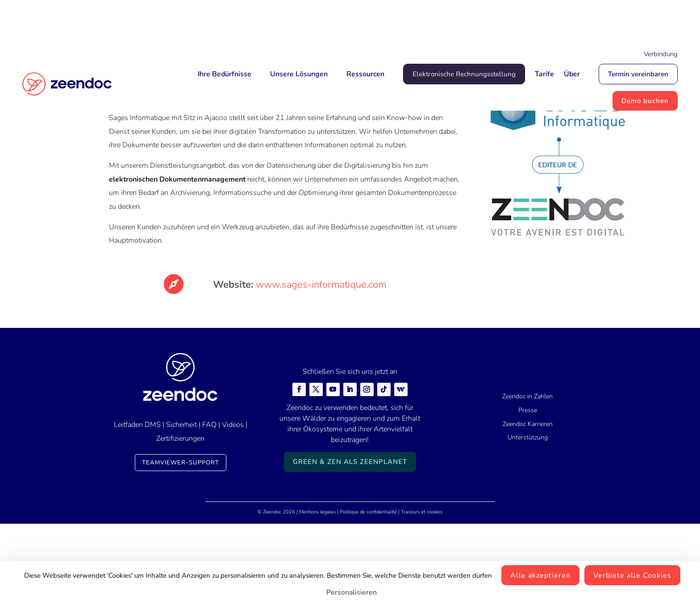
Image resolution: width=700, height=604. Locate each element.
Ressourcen (365, 74)
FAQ (209, 505)
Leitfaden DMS (137, 505)
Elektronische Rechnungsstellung (464, 74)
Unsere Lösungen (299, 74)
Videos (233, 505)
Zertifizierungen (180, 519)
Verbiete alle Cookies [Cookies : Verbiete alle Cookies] (632, 575)
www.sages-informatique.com (321, 365)
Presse (528, 490)
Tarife (544, 74)
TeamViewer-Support (181, 543)
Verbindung (661, 54)
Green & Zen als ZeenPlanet (350, 542)
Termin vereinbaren (638, 74)
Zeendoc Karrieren (528, 504)
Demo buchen (645, 101)
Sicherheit (181, 505)
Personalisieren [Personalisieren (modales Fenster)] (352, 592)
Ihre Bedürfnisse (225, 74)
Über (572, 74)
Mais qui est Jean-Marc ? (396, 21)
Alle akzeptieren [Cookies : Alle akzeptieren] (540, 575)
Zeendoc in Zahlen (527, 477)
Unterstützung (528, 518)
